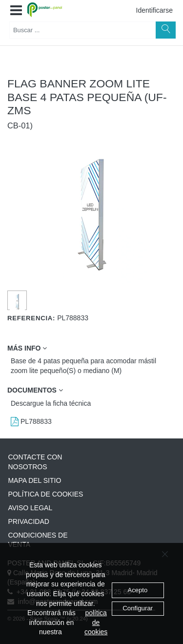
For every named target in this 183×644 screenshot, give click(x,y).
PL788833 (31, 421)
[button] (16, 11)
